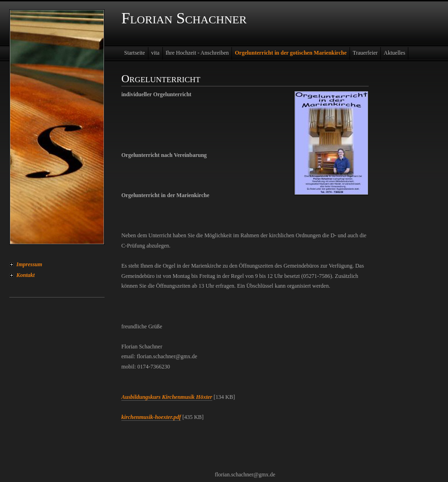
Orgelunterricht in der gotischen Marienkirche (291, 53)
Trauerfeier (365, 53)
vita (155, 53)
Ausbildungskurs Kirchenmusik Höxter (167, 397)
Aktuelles (394, 53)
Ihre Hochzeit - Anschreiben (197, 53)
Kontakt (25, 275)
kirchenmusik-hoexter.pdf (151, 417)
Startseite (135, 53)
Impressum (29, 264)
